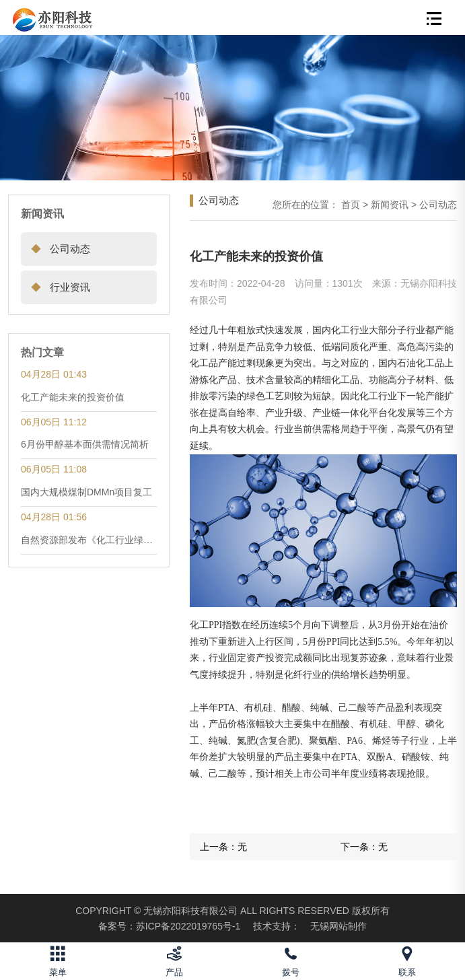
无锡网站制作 (338, 926)
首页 (351, 205)
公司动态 (56, 249)
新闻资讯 (390, 205)
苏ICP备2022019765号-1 (170, 926)
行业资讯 (56, 287)
